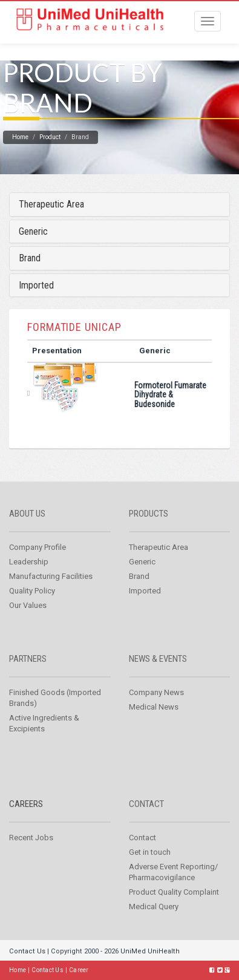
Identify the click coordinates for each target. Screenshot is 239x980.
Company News (156, 692)
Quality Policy (32, 591)
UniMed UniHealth (150, 951)
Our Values (28, 605)
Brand (30, 258)
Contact (146, 804)
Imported (36, 285)
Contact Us (27, 951)
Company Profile (38, 547)
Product (50, 137)
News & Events (158, 659)
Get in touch (150, 852)
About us (27, 514)
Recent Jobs (31, 838)
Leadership (29, 562)
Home (20, 137)
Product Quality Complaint (174, 892)
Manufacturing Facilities (51, 576)
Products (149, 514)
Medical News (154, 707)
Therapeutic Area (51, 204)
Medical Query (154, 906)
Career (79, 970)
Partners (28, 659)
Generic (33, 231)
